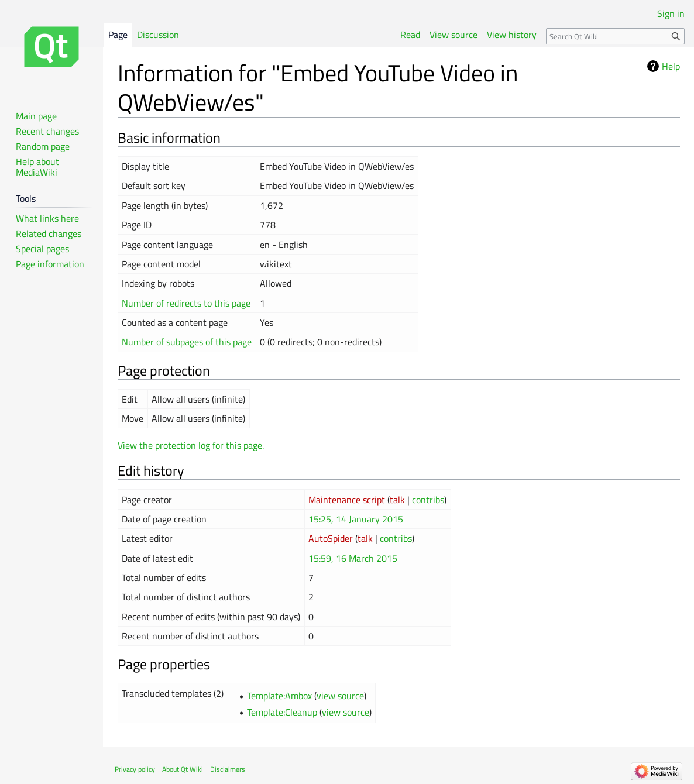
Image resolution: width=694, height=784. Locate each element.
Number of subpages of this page (187, 342)
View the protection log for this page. (191, 445)
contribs (428, 500)
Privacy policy (135, 769)
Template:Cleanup (282, 712)
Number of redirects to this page (186, 303)
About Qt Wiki (183, 769)
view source (340, 696)
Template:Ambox (279, 696)
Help (671, 66)
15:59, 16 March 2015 (353, 558)
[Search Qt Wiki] (615, 36)
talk (397, 500)
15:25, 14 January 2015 (356, 519)
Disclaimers (228, 769)
